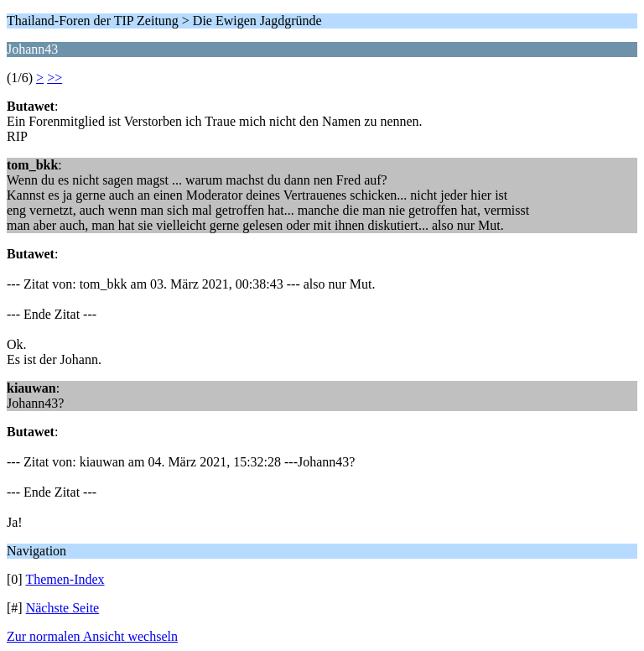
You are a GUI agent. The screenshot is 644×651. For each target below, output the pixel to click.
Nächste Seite (63, 608)
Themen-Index (65, 579)
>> (55, 78)
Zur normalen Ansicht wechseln (92, 636)
